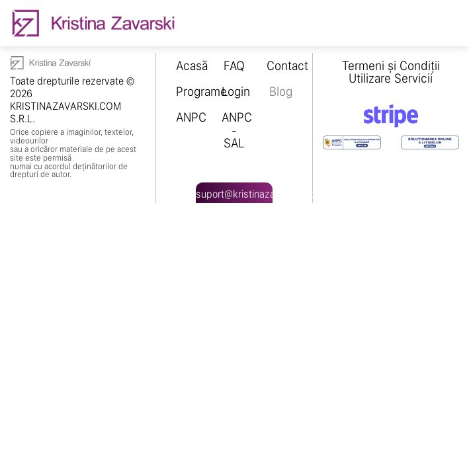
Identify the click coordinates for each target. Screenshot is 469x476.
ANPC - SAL (237, 130)
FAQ (234, 66)
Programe (201, 92)
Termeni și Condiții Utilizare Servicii (391, 72)
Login (236, 92)
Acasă (192, 66)
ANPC (191, 117)
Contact (287, 66)
